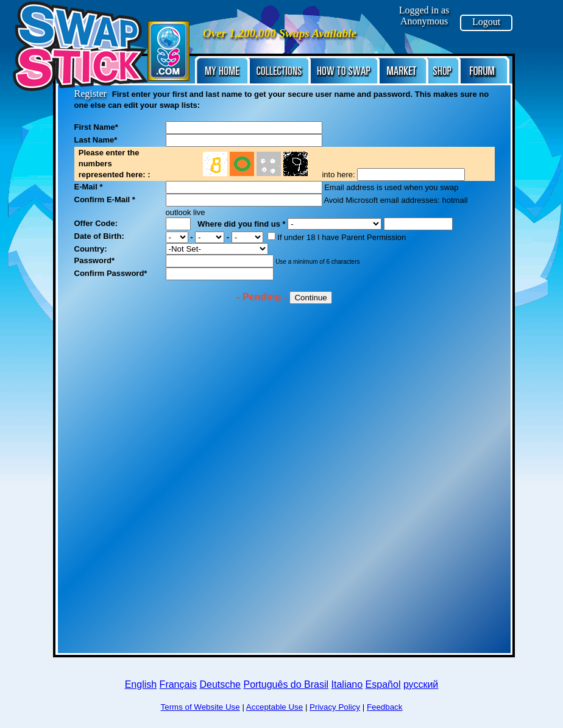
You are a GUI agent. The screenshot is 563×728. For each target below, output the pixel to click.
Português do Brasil (286, 684)
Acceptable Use (274, 707)
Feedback (385, 707)
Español (383, 684)
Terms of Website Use (200, 707)
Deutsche (220, 684)
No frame (259, 162)
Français (178, 684)
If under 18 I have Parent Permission (337, 237)
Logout (486, 22)
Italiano (347, 684)
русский (421, 684)
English (141, 684)
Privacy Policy (335, 707)
